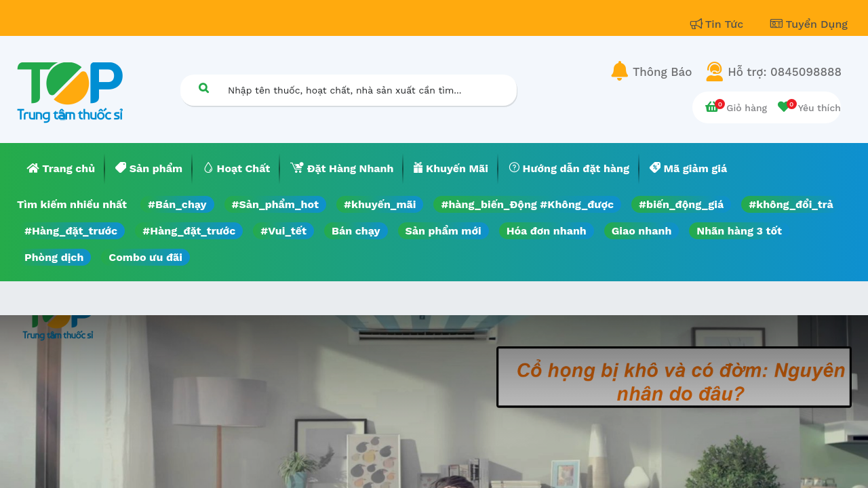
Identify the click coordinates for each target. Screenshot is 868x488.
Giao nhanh (642, 231)
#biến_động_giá (681, 204)
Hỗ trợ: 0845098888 (785, 72)
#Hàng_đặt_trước (71, 231)
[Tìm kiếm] (203, 88)
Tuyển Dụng (809, 24)
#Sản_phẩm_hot (275, 204)
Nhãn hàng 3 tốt (739, 231)
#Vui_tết (283, 231)
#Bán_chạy (177, 204)
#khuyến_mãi (380, 204)
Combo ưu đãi (145, 257)
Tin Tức (719, 24)
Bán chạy (356, 231)
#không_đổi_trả (791, 204)
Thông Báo (662, 72)
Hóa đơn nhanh (547, 231)
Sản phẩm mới (443, 231)
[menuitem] (61, 169)
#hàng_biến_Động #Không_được (527, 204)
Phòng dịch (54, 257)
